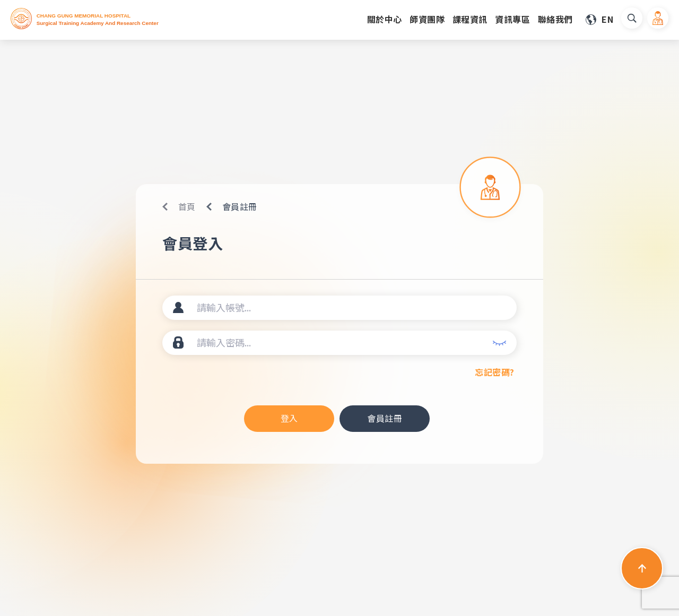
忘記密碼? (495, 372)
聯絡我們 (555, 19)
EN (607, 19)
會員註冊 (385, 418)
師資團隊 (427, 19)
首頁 (187, 206)
